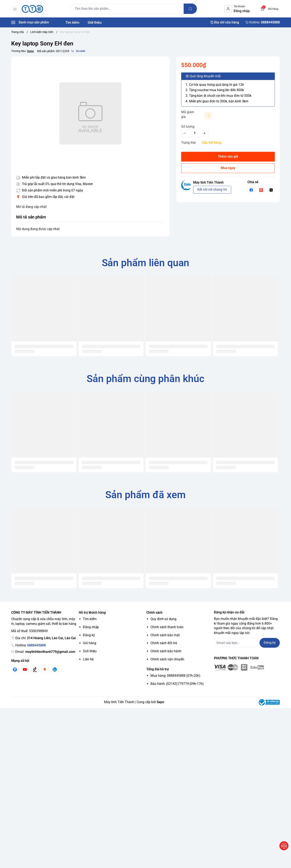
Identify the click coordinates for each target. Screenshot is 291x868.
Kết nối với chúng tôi (212, 189)
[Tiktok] (35, 669)
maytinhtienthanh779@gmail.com (50, 652)
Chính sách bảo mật (165, 635)
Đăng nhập (91, 627)
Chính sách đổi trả (164, 643)
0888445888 (36, 645)
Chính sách (154, 612)
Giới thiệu (90, 651)
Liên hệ (88, 659)
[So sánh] (78, 51)
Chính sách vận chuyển (167, 659)
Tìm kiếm (90, 619)
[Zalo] (55, 669)
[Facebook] (15, 669)
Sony (30, 51)
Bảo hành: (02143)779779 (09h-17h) (177, 684)
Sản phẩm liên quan (146, 263)
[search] (191, 9)
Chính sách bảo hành (166, 651)
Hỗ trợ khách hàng (92, 612)
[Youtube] (25, 669)
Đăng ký (89, 635)
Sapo (161, 702)
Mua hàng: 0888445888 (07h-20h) (175, 676)
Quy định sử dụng (163, 619)
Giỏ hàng (90, 643)
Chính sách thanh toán (167, 627)
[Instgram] (45, 669)
